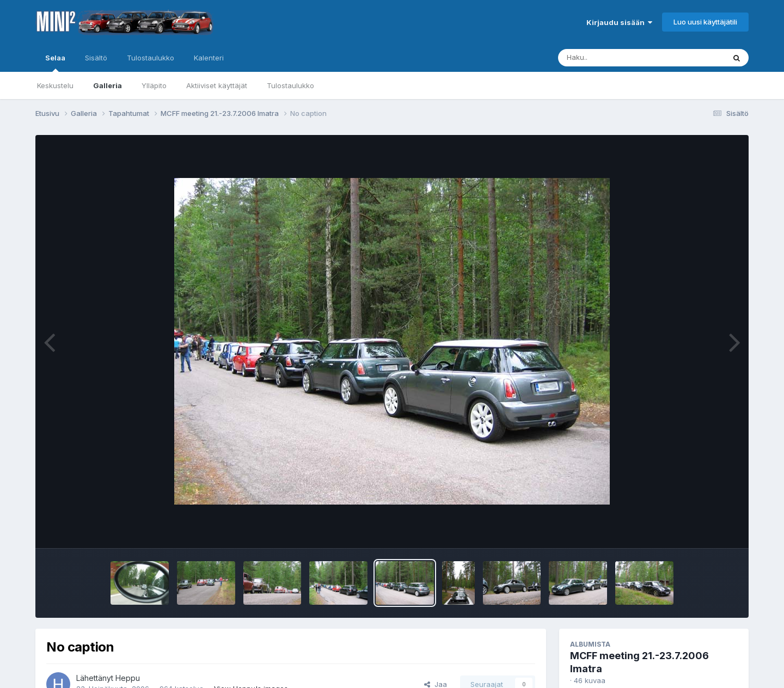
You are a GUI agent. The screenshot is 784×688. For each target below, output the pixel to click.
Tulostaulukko (290, 85)
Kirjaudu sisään (619, 22)
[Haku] (621, 58)
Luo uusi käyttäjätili (705, 22)
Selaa (55, 63)
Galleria (108, 85)
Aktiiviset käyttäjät (217, 85)
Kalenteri (209, 58)
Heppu (128, 678)
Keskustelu (55, 85)
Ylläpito (154, 85)
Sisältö (96, 58)
